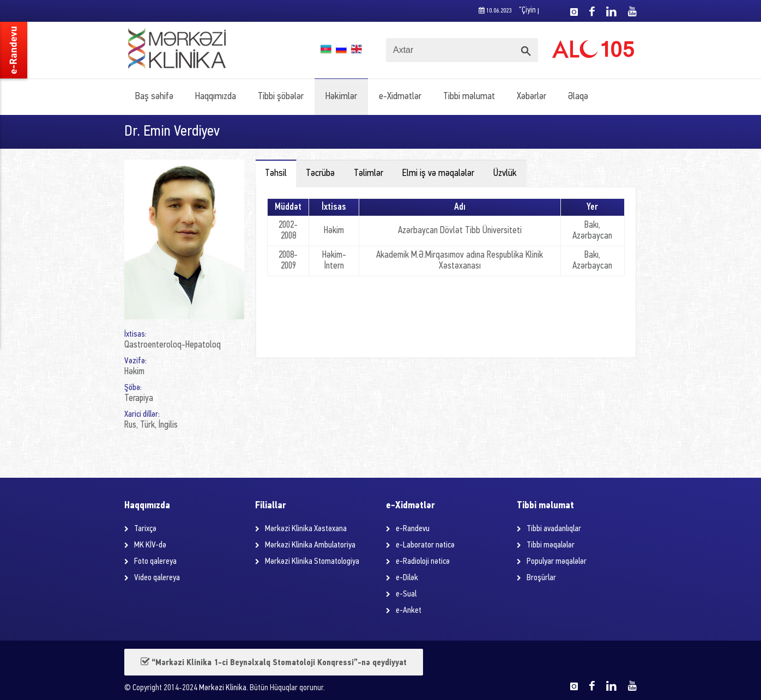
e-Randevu (413, 529)
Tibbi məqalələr (551, 545)
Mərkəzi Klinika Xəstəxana (306, 529)
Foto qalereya (155, 562)
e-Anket (409, 611)
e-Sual (406, 594)
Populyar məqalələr (557, 562)
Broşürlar (541, 578)
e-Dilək (407, 578)
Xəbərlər (532, 97)
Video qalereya (157, 578)
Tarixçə (145, 529)
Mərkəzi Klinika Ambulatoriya (310, 545)
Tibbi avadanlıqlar (554, 529)
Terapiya (139, 398)
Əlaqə (578, 97)
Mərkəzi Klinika (223, 688)
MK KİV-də (150, 545)
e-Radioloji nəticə (423, 562)
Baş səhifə (154, 97)
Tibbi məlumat (469, 97)
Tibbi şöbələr (281, 97)
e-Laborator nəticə (425, 545)
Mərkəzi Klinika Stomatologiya (312, 562)
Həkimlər (341, 97)
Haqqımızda (216, 97)
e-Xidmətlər (400, 97)
